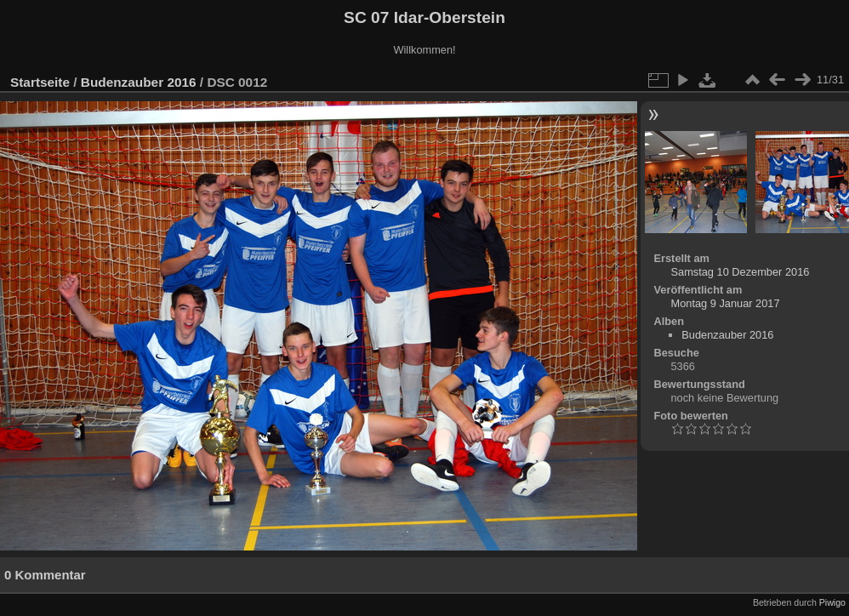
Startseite (40, 82)
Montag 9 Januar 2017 (725, 303)
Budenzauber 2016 (139, 82)
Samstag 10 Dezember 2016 (740, 272)
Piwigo (832, 602)
